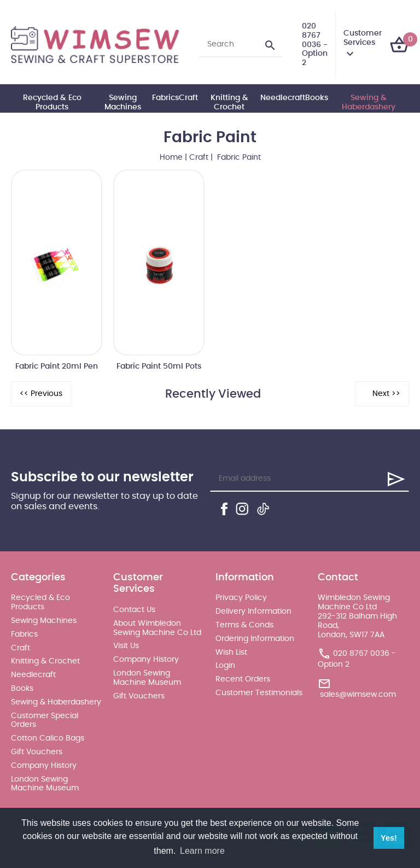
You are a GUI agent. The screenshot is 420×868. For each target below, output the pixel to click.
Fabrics (165, 98)
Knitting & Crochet (229, 103)
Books (317, 98)
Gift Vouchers (37, 752)
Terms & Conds (244, 625)
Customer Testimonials (259, 693)
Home (171, 158)
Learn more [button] (202, 851)
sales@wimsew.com (358, 695)
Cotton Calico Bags (48, 738)
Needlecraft (283, 98)
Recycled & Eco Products (52, 103)
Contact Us (134, 610)
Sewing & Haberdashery (369, 103)
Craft (188, 98)
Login (225, 666)
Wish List (231, 653)
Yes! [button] (389, 838)
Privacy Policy (241, 598)
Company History (44, 766)
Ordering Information (255, 639)
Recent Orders (243, 679)
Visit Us (126, 646)
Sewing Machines (123, 103)
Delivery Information (253, 611)
